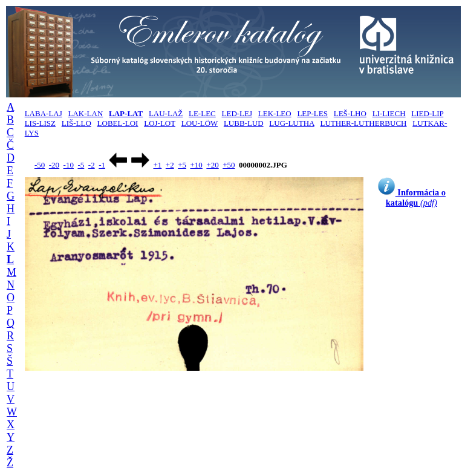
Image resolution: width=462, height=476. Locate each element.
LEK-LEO (275, 113)
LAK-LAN (86, 113)
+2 (170, 165)
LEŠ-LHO (350, 113)
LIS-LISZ (40, 123)
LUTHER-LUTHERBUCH (363, 123)
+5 (182, 165)
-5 (81, 165)
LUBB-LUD (244, 123)
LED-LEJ (237, 113)
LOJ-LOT (160, 123)
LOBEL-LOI (118, 123)
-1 (102, 165)
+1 (157, 165)
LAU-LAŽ (166, 113)
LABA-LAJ (44, 113)
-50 (40, 165)
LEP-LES (312, 113)
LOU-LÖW (200, 123)
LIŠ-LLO (76, 123)
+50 (229, 165)
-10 (69, 165)
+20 (212, 165)
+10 (197, 165)
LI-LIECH (389, 113)
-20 (54, 165)
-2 (92, 165)
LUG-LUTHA (291, 123)
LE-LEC (202, 113)
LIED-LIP (427, 113)
